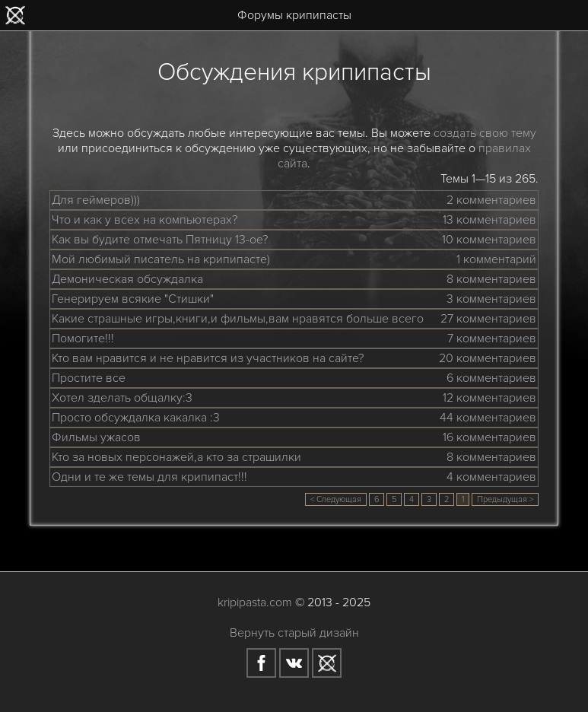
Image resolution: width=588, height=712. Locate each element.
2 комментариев (491, 200)
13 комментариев (489, 220)
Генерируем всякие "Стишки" (133, 299)
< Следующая (336, 499)
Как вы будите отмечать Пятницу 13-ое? (160, 240)
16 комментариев (489, 437)
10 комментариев (489, 240)
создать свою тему (485, 133)
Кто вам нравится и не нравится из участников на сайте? (208, 358)
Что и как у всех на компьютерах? (145, 220)
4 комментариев (491, 477)
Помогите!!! (83, 339)
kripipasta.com (255, 602)
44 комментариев (488, 418)
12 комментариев (489, 398)
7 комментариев (492, 339)
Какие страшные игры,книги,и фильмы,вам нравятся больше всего (238, 319)
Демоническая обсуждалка (127, 279)
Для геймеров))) (96, 200)
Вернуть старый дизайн (294, 633)
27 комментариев (488, 319)
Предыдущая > (505, 499)
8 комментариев (491, 279)
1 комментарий (496, 259)
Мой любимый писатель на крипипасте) (161, 259)
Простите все (89, 378)
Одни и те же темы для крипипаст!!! (149, 477)
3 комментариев (491, 299)
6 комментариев (491, 378)
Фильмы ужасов (96, 437)
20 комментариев (488, 358)
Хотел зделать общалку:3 (122, 398)
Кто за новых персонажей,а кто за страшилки (176, 457)
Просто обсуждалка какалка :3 (136, 418)
